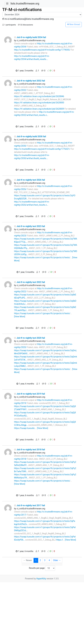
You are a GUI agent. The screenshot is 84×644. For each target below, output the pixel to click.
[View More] (20, 316)
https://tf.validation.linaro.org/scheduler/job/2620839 (39, 109)
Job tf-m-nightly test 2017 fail (29, 505)
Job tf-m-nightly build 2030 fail (30, 136)
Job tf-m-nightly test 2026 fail (29, 180)
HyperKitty (41, 579)
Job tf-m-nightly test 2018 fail (29, 450)
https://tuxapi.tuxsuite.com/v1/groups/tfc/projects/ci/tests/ (42, 257)
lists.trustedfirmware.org (25, 4)
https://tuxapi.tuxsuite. (25, 428)
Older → (57, 560)
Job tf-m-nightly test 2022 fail (29, 282)
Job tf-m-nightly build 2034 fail (30, 37)
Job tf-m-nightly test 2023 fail (29, 226)
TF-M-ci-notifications (22, 10)
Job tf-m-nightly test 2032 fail (29, 81)
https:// (60, 540)
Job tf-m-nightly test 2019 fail (29, 394)
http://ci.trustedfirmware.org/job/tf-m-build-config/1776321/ (42, 149)
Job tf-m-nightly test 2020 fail (29, 338)
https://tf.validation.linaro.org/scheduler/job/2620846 (39, 96)
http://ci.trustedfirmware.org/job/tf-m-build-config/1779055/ (42, 50)
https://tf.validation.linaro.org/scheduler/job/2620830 (39, 103)
